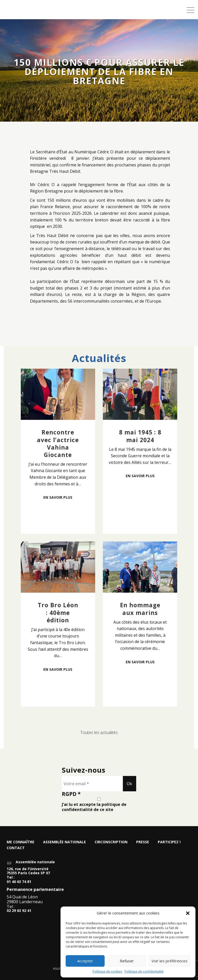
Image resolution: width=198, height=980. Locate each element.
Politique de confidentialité (144, 971)
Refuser (127, 961)
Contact (16, 848)
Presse (143, 842)
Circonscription (111, 842)
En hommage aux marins (140, 609)
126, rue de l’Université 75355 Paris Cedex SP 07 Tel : (28, 873)
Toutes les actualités (99, 732)
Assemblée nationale (65, 842)
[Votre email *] (92, 784)
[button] (188, 913)
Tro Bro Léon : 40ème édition (58, 612)
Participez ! (169, 842)
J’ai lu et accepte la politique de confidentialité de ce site (99, 805)
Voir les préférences (170, 961)
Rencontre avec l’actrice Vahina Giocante (58, 443)
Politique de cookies (107, 971)
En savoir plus (58, 497)
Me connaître (21, 842)
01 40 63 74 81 (19, 882)
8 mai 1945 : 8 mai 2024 (140, 436)
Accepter (85, 961)
